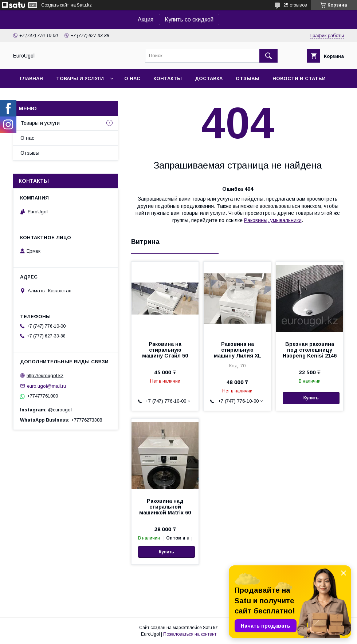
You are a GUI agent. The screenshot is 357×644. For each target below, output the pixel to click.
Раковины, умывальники (273, 220)
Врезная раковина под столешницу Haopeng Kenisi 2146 (310, 350)
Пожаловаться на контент (190, 634)
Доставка (209, 78)
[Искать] (268, 56)
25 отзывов (295, 5)
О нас (132, 78)
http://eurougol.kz (45, 376)
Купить (311, 398)
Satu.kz (210, 628)
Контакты (168, 78)
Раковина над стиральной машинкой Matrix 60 (165, 507)
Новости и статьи (299, 78)
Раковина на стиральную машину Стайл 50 (165, 350)
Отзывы (248, 78)
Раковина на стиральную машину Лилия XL (238, 350)
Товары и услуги (80, 78)
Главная (31, 78)
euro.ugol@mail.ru (46, 386)
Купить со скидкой (189, 19)
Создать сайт (55, 5)
